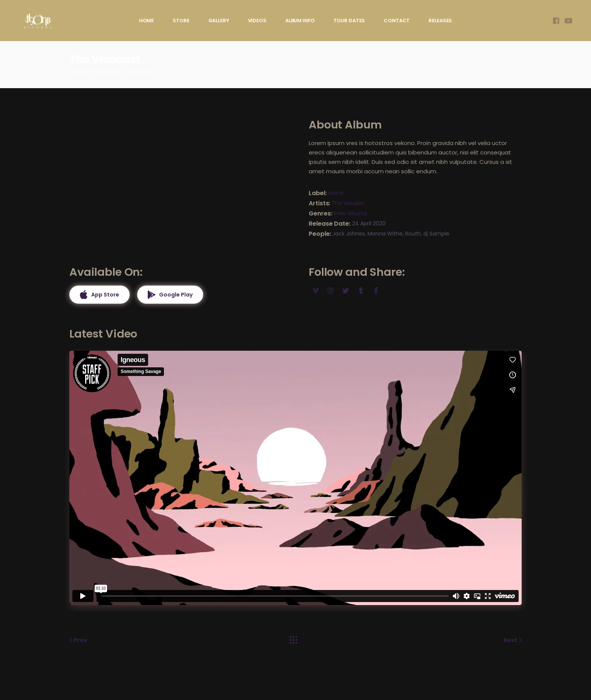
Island (336, 193)
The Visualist (348, 203)
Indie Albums (350, 213)
